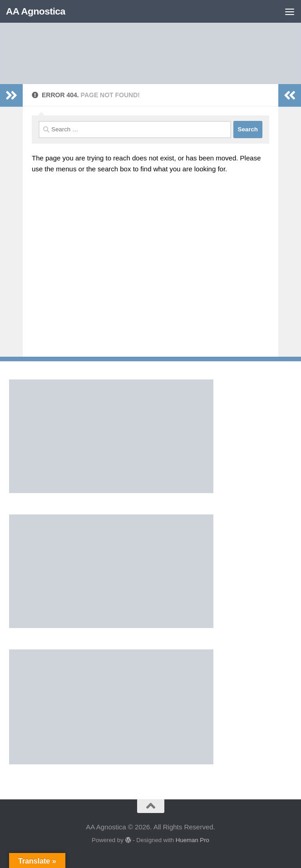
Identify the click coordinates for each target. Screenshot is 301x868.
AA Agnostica (36, 11)
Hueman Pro (192, 840)
